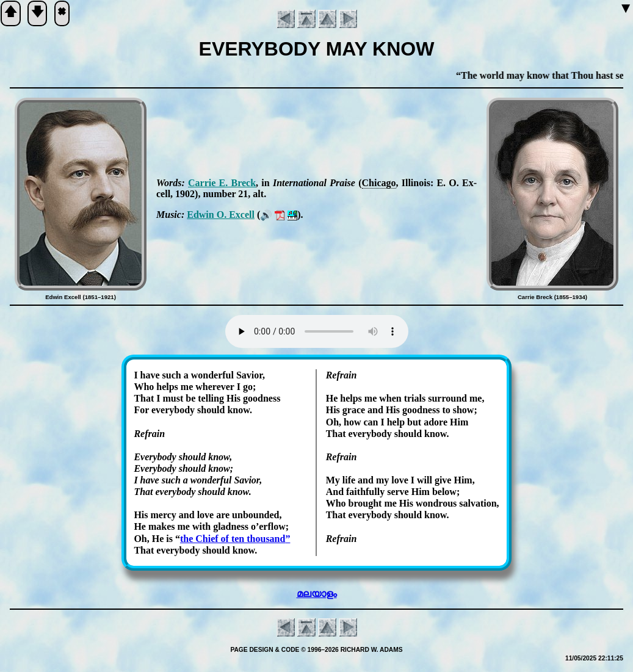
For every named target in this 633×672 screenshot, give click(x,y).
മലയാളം (317, 594)
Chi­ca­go (379, 183)
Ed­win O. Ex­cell (221, 215)
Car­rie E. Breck (222, 183)
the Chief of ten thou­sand (233, 539)
